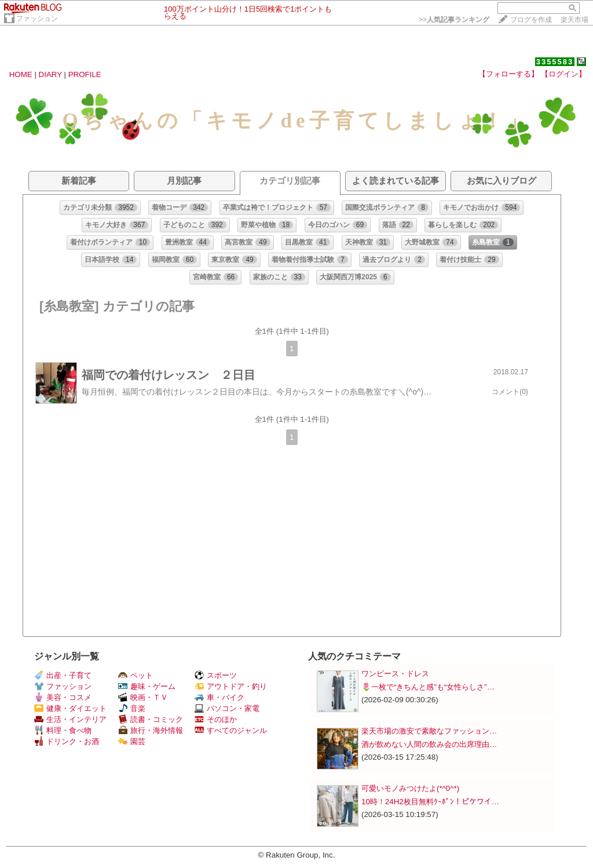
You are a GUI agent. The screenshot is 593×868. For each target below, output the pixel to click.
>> (454, 20)
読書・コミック (151, 719)
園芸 (132, 741)
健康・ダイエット (70, 708)
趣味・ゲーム (147, 686)
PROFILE (85, 74)
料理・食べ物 (63, 730)
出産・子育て (63, 675)
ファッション (37, 19)
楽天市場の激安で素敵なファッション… (429, 731)
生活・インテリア (70, 719)
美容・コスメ (63, 697)
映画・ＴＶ (143, 697)
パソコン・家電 (227, 708)
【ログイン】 (563, 74)
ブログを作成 (531, 20)
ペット (136, 675)
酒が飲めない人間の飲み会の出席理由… (429, 744)
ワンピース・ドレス (395, 674)
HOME (21, 74)
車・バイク (219, 697)
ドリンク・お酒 (67, 741)
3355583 (555, 62)
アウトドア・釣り (231, 686)
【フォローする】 (508, 74)
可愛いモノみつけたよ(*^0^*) (410, 788)
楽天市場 (574, 20)
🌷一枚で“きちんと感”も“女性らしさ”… (428, 687)
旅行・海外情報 (151, 730)
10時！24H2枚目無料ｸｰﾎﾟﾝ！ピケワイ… (430, 802)
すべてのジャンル (231, 730)
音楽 (132, 708)
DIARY (50, 74)
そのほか (216, 719)
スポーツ (216, 675)
